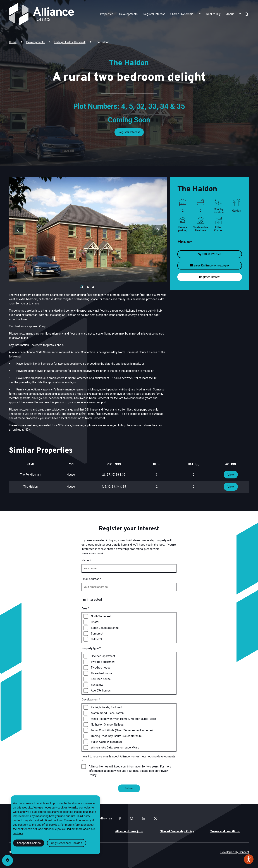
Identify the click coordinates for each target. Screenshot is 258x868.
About (230, 14)
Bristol (95, 622)
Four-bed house (101, 679)
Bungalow (97, 685)
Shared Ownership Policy (177, 831)
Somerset (97, 634)
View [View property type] (231, 475)
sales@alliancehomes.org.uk (210, 265)
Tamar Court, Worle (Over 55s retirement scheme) (122, 730)
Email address (91, 579)
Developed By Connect (235, 852)
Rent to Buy (213, 14)
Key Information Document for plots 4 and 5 (36, 345)
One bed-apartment (103, 656)
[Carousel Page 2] (88, 287)
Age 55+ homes (101, 691)
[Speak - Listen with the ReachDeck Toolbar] (249, 859)
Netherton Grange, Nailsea (107, 725)
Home (13, 42)
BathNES (96, 639)
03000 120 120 (210, 254)
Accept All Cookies (29, 843)
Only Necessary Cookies (67, 843)
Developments (128, 14)
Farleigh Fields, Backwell (70, 42)
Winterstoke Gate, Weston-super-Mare (115, 747)
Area (85, 608)
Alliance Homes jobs (129, 831)
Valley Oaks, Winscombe (106, 742)
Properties (107, 14)
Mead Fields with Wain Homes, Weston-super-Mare (123, 719)
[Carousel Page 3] (93, 287)
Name (86, 560)
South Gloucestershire (105, 628)
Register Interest (154, 14)
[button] (200, 14)
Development (91, 699)
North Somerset (101, 616)
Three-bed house (102, 673)
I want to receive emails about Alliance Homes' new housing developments (128, 759)
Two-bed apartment (103, 662)
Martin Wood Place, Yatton (107, 713)
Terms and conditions (225, 831)
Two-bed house (101, 668)
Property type (91, 648)
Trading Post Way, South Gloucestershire (116, 736)
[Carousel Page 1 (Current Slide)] (82, 287)
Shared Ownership (182, 14)
